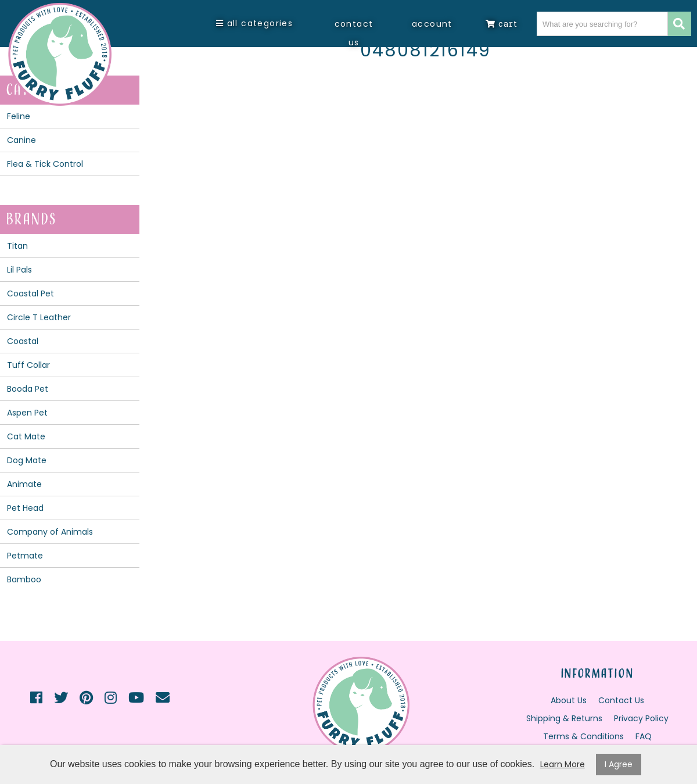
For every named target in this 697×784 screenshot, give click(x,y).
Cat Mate (26, 436)
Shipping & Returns (564, 718)
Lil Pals (19, 270)
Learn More (563, 764)
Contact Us (354, 33)
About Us (569, 700)
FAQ (644, 736)
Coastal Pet (30, 293)
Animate (24, 484)
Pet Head (25, 508)
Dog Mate (27, 460)
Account (432, 24)
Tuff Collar (28, 365)
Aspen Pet (27, 413)
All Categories (254, 23)
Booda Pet (28, 389)
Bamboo (24, 579)
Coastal (23, 341)
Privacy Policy (641, 718)
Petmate (25, 556)
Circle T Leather (39, 317)
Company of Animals (50, 532)
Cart (502, 24)
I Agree (619, 764)
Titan (17, 246)
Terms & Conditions (583, 736)
